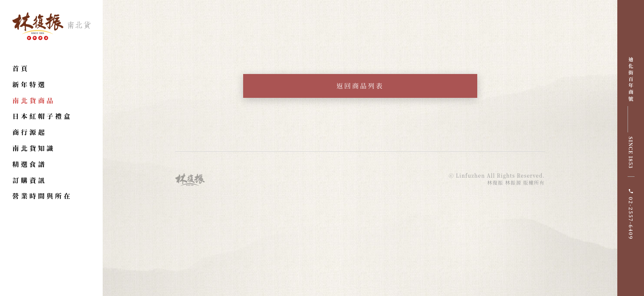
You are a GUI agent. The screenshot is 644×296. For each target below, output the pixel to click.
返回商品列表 (360, 86)
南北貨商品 (34, 101)
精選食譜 (29, 164)
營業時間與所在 (42, 196)
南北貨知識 (34, 148)
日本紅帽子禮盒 (42, 116)
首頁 (21, 68)
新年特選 (29, 84)
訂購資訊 (29, 180)
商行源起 (29, 132)
